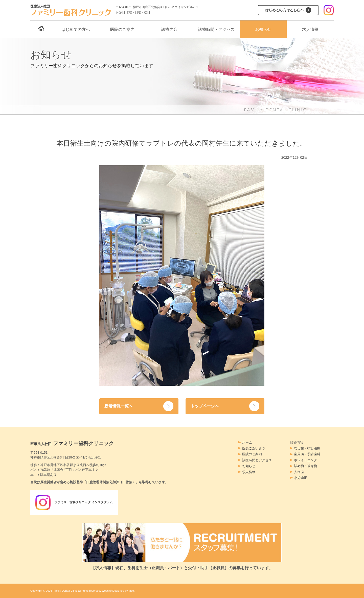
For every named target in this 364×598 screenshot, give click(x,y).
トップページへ (206, 406)
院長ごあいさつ (254, 448)
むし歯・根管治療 (307, 448)
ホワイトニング (305, 460)
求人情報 (310, 29)
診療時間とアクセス (257, 460)
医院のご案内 (122, 29)
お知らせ (263, 29)
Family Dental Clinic (65, 591)
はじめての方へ (76, 29)
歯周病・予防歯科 (307, 454)
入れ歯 (299, 472)
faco (131, 591)
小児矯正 (301, 478)
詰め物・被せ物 (305, 466)
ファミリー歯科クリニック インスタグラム (77, 502)
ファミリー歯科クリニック (72, 443)
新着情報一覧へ (119, 406)
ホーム (247, 442)
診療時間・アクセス (216, 29)
